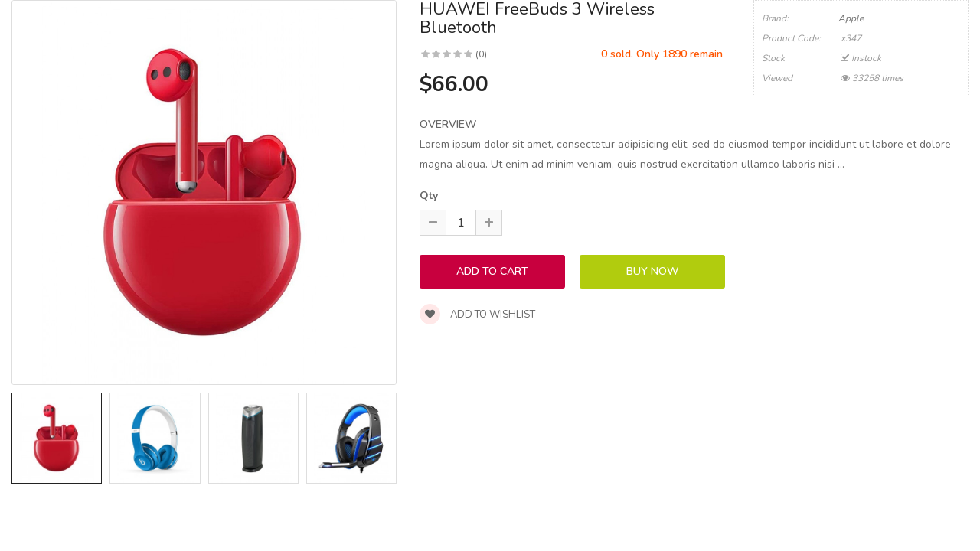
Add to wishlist (477, 315)
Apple (851, 18)
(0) (481, 54)
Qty (429, 196)
